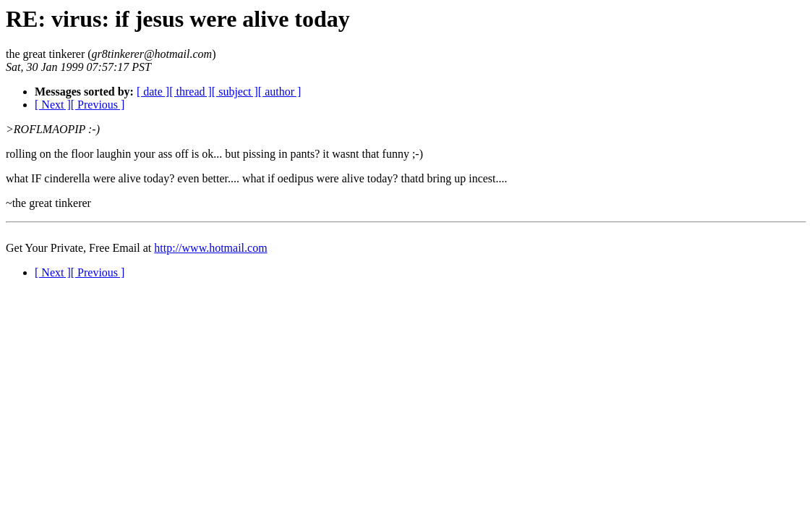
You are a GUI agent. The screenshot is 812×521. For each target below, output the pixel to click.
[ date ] (153, 92)
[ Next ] (53, 105)
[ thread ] (191, 92)
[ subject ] (235, 92)
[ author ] (280, 92)
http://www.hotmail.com (210, 248)
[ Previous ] (98, 105)
